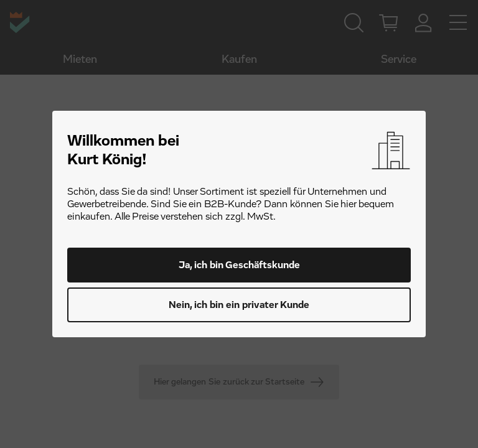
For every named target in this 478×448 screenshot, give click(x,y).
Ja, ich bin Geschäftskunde (239, 265)
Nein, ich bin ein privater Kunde (239, 305)
